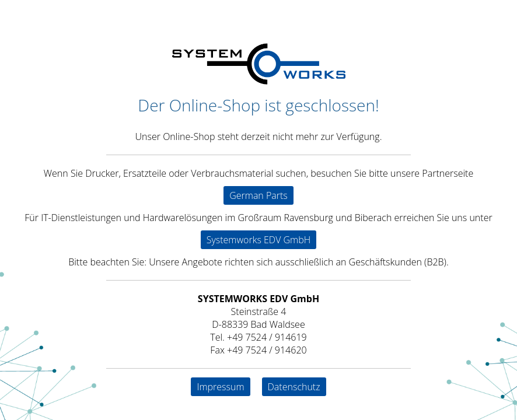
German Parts (258, 195)
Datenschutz (294, 387)
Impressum (220, 387)
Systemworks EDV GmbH (259, 240)
